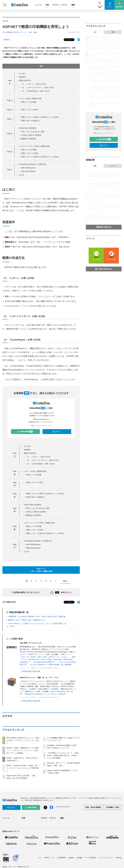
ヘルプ (40, 858)
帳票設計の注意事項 (28, 139)
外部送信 (119, 858)
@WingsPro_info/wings (34, 694)
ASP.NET (7, 40)
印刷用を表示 (9, 602)
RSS (52, 691)
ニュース (39, 5)
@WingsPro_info (63, 691)
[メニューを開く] (5, 5)
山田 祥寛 (6, 32)
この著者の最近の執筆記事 (30, 671)
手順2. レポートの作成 (29, 110)
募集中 (56, 689)
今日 (95, 32)
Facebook (62, 694)
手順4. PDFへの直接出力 (30, 121)
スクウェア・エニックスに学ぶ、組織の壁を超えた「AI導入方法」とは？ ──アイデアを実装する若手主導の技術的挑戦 (103, 207)
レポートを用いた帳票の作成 (30, 99)
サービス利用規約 (91, 858)
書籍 (73, 5)
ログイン (56, 432)
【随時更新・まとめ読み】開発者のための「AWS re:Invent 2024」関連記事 (37, 616)
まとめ (22, 175)
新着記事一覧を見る (104, 227)
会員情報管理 (62, 858)
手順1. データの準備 (29, 102)
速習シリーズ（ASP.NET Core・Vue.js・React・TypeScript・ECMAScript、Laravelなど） (47, 659)
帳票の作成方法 (25, 80)
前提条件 (23, 77)
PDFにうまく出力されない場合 (33, 132)
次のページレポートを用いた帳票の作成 (41, 570)
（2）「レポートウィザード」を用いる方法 (37, 87)
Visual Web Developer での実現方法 (33, 164)
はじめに (23, 73)
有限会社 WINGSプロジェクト (57, 681)
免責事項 (71, 858)
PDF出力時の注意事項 (28, 128)
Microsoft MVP (25, 652)
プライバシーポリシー (106, 858)
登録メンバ (26, 689)
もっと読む (10, 626)
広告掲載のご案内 (112, 807)
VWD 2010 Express (28, 171)
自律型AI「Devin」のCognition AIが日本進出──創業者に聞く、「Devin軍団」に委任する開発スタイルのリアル (104, 186)
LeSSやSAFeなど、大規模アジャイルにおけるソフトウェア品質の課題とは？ (37, 624)
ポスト (68, 40)
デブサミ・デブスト (60, 5)
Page (10, 100)
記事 (47, 5)
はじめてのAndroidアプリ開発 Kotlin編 (45, 665)
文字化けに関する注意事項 (31, 135)
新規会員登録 (25, 432)
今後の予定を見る (103, 269)
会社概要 (79, 858)
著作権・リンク (50, 858)
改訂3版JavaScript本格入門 (44, 662)
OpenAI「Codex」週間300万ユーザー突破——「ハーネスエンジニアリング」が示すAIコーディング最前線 (22, 750)
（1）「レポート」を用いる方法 (33, 84)
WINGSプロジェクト (36, 654)
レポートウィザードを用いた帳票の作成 (34, 146)
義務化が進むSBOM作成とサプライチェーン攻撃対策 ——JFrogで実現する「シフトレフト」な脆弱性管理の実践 (104, 218)
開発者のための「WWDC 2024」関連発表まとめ (26, 620)
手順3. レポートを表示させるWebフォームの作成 (40, 117)
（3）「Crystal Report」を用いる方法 (35, 91)
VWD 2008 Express (28, 168)
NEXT (66, 581)
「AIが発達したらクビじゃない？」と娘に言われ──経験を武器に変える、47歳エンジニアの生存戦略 (63, 755)
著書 (38, 691)
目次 (58, 66)
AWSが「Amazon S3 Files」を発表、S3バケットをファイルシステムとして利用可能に (22, 768)
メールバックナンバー (41, 426)
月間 (113, 32)
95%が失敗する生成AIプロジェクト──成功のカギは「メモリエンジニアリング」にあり (23, 740)
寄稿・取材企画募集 (93, 807)
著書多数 (68, 665)
